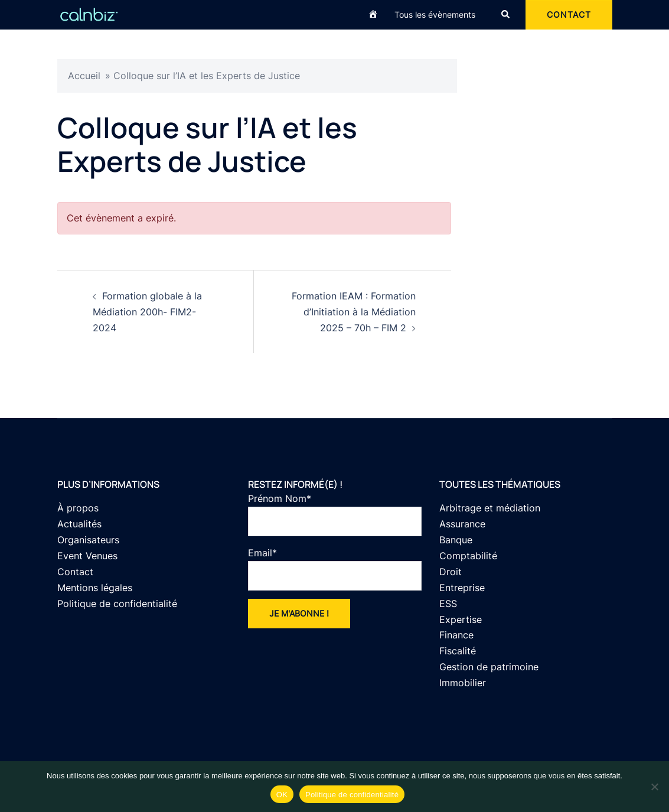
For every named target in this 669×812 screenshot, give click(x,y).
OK (282, 795)
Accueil (84, 76)
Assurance (462, 524)
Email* (335, 569)
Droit (451, 572)
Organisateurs (88, 540)
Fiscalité (458, 651)
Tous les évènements (435, 14)
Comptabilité (468, 556)
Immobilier (463, 683)
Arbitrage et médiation (490, 508)
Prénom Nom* (335, 514)
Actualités (79, 524)
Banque (456, 540)
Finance (456, 635)
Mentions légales (95, 588)
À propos (78, 508)
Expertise (461, 619)
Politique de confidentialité (117, 604)
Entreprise (462, 588)
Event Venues (87, 556)
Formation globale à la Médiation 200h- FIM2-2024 (147, 312)
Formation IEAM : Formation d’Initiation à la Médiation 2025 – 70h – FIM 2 (354, 312)
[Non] (654, 787)
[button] (506, 15)
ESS (448, 604)
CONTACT (569, 14)
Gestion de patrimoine (489, 667)
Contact (75, 572)
